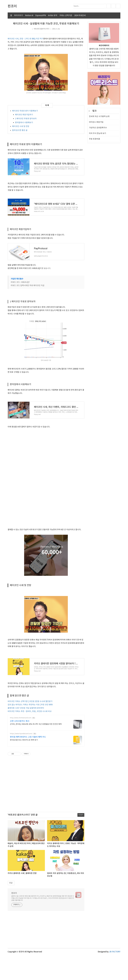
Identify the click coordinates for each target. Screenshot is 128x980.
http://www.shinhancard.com (21, 742)
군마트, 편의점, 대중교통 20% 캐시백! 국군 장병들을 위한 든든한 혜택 (36, 749)
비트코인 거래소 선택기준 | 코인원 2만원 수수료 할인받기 (30, 726)
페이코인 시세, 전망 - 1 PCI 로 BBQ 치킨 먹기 (26, 39)
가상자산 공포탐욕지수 (98, 128)
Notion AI (29, 16)
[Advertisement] (46, 810)
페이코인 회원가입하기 (24, 115)
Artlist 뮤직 (53, 16)
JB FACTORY (115, 976)
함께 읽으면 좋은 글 (20, 130)
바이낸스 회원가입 (96, 122)
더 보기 (81, 840)
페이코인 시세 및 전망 (21, 126)
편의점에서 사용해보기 (24, 123)
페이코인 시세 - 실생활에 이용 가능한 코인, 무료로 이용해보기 (46, 24)
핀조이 (14, 918)
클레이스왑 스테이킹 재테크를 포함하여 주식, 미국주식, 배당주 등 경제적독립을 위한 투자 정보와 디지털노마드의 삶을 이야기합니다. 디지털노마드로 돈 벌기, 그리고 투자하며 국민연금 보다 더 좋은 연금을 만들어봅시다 (43, 923)
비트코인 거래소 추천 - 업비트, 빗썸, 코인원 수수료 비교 (30, 736)
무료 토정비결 (94, 139)
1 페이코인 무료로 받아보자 (26, 119)
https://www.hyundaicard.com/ (21, 758)
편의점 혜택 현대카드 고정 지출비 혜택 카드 (28, 762)
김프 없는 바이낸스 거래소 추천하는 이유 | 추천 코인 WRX (30, 729)
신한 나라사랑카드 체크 (20, 746)
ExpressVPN (41, 16)
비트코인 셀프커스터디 (42, 29)
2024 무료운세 (80, 16)
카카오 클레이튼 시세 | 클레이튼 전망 (22, 898)
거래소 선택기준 (66, 16)
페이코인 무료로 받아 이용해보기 (25, 111)
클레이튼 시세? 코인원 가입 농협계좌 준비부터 (26, 733)
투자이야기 (19, 16)
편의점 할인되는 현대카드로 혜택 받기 (24, 765)
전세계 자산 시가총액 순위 (99, 116)
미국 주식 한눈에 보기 (98, 133)
